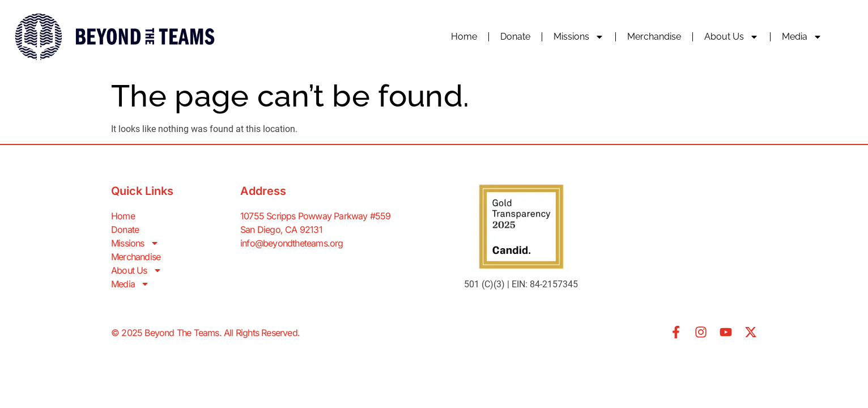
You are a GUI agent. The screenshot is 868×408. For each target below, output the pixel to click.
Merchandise (654, 37)
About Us (731, 37)
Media (802, 37)
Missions (579, 37)
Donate (515, 37)
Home (464, 37)
